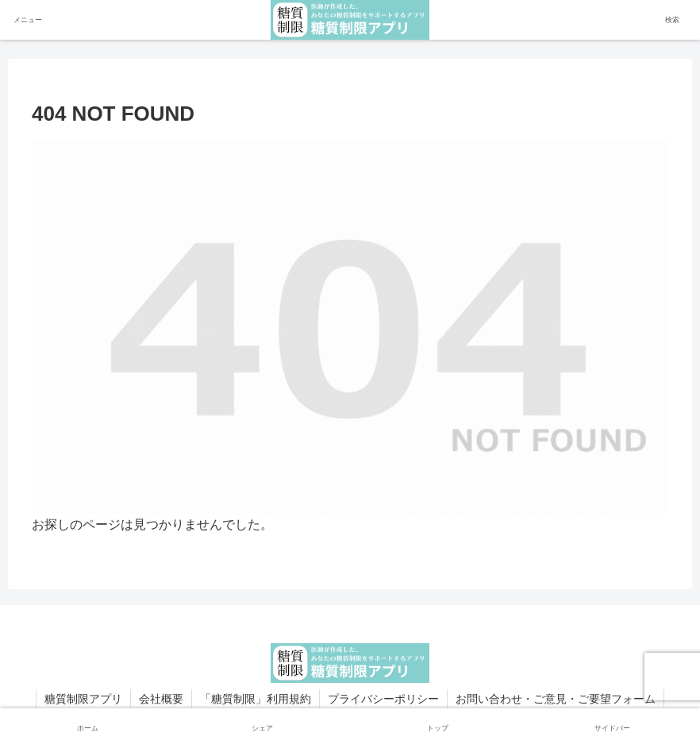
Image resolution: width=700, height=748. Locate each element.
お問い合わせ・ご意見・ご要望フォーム (556, 699)
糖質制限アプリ (83, 699)
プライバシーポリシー (383, 699)
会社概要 (161, 699)
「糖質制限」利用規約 (256, 699)
